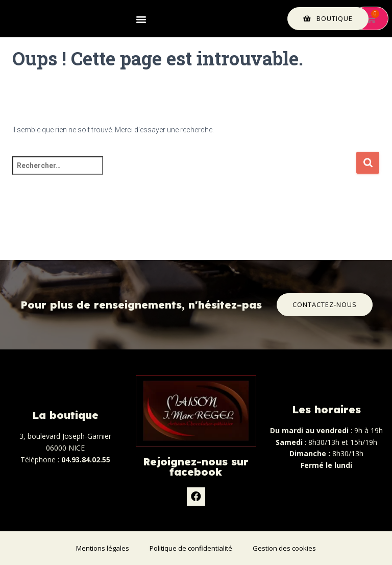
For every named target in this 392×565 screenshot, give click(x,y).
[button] (141, 19)
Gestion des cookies (284, 548)
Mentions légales (103, 548)
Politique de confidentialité (191, 548)
